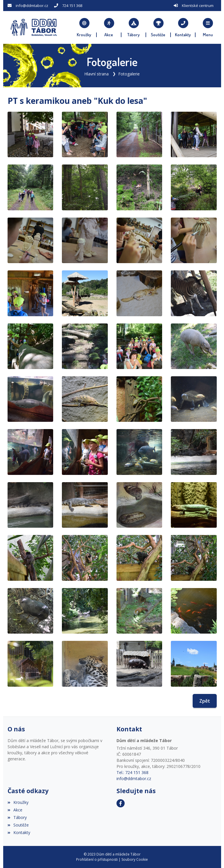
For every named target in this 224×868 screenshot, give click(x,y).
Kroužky (18, 802)
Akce (15, 810)
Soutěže (18, 825)
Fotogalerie (129, 74)
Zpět (205, 701)
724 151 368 (72, 6)
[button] (208, 28)
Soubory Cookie (135, 859)
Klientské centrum (198, 6)
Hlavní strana (96, 74)
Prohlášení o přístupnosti (97, 859)
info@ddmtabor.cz (32, 6)
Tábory (17, 817)
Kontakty (19, 832)
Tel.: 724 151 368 (132, 772)
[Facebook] (121, 803)
